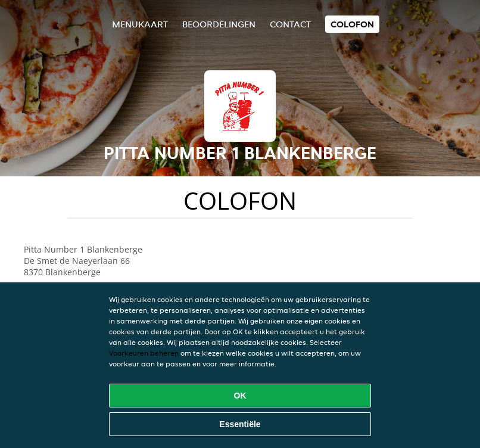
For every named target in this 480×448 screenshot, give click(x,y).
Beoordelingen (219, 24)
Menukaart (140, 24)
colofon (352, 24)
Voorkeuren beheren (144, 353)
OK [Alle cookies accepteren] (240, 396)
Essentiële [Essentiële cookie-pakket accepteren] (240, 424)
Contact (290, 24)
